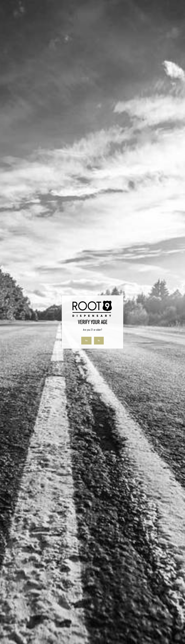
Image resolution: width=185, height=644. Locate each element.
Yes (86, 340)
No (99, 340)
